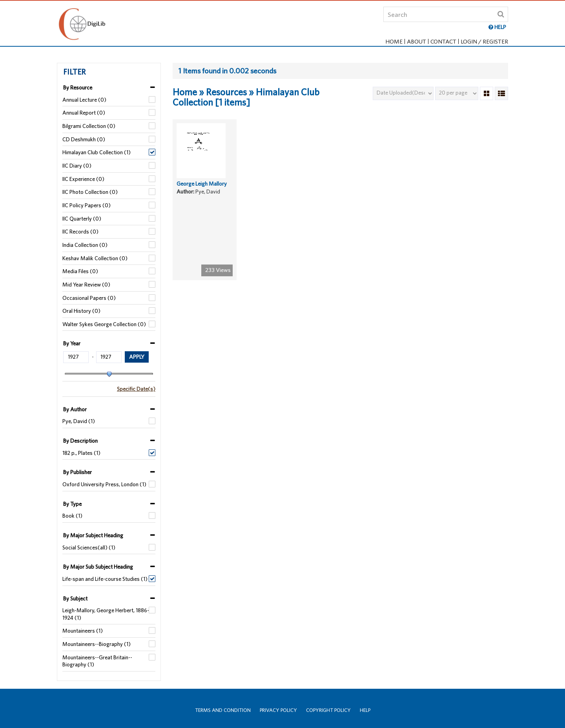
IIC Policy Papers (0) (87, 205)
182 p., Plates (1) (81, 453)
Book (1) (72, 516)
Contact (443, 41)
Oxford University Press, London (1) (104, 484)
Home (394, 41)
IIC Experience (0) (83, 179)
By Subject (75, 598)
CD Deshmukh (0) (84, 139)
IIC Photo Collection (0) (90, 192)
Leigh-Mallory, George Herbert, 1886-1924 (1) (106, 614)
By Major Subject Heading (93, 535)
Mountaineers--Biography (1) (97, 644)
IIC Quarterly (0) (82, 219)
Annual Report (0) (84, 113)
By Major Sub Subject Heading (98, 567)
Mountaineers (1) (83, 631)
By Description (80, 441)
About (416, 41)
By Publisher (77, 472)
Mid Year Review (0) (86, 285)
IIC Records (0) (80, 232)
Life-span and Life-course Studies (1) (105, 579)
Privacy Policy (278, 710)
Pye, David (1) (79, 421)
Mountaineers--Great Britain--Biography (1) (97, 661)
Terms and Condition (223, 710)
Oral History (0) (81, 311)
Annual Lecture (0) (84, 100)
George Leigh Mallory (202, 190)
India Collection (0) (85, 245)
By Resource (78, 88)
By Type (72, 504)
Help (365, 710)
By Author (75, 409)
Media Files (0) (80, 271)
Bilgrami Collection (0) (89, 126)
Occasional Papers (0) (89, 298)
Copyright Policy (328, 710)
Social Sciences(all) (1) (89, 547)
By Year (72, 343)
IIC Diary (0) (77, 166)
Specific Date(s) (136, 389)
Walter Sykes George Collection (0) (104, 324)
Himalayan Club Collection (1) (97, 152)
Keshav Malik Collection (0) (95, 258)
